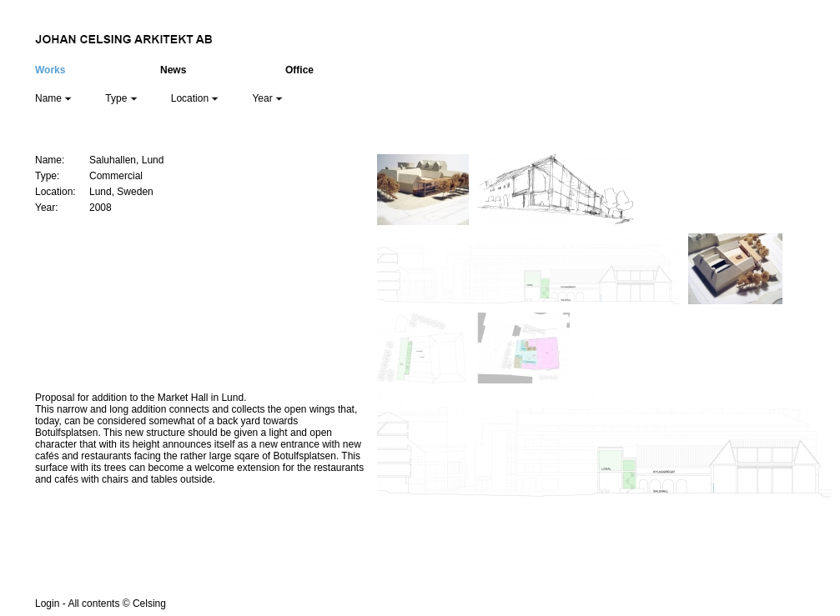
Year (267, 98)
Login (47, 603)
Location (195, 98)
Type (121, 98)
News (173, 70)
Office (299, 70)
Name (53, 98)
